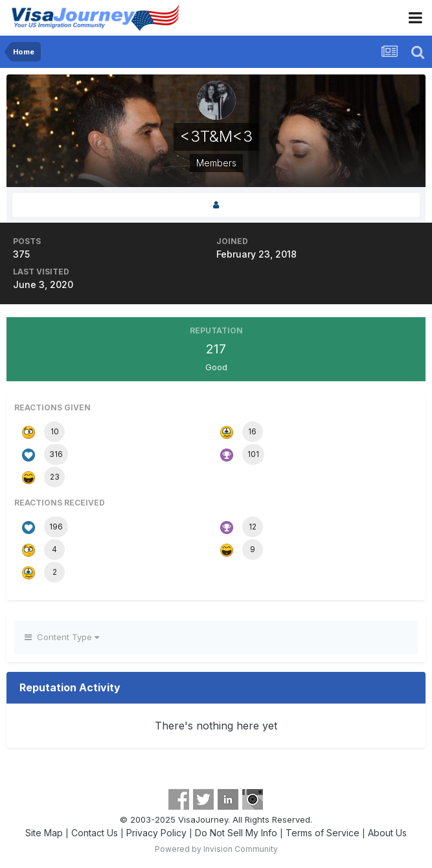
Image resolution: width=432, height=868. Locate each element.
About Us (387, 833)
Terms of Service (323, 833)
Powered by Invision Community (216, 849)
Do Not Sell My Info (236, 833)
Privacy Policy (156, 833)
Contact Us (95, 833)
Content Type (62, 637)
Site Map (44, 833)
